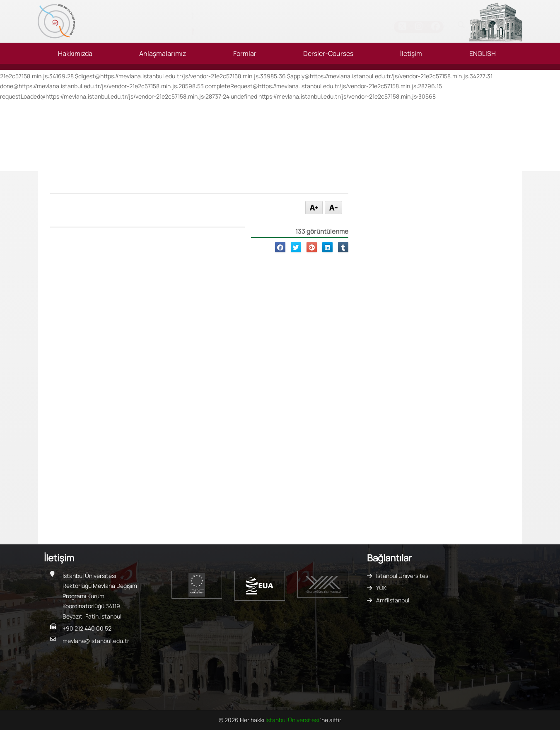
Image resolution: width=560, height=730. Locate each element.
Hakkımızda (75, 53)
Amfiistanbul (393, 600)
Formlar (245, 53)
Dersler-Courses (328, 53)
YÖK (381, 588)
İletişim (411, 53)
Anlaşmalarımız (163, 53)
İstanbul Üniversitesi (403, 576)
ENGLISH (483, 53)
